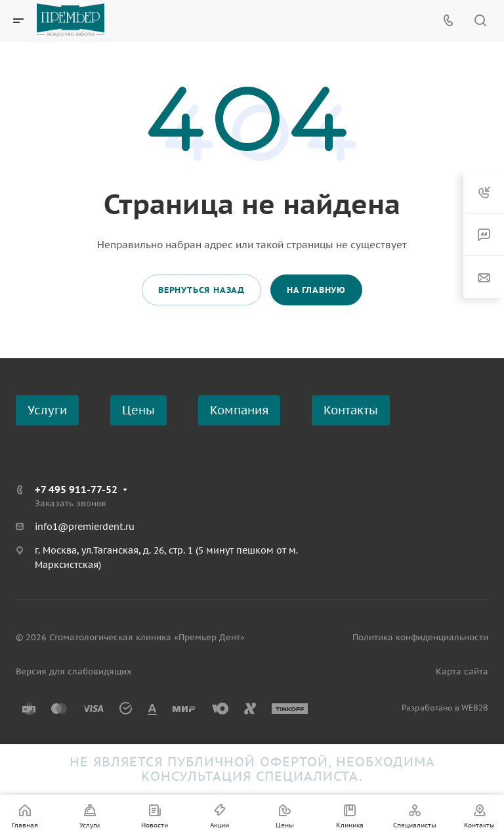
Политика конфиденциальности (420, 637)
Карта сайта (462, 671)
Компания (239, 410)
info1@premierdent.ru (85, 527)
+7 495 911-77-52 (76, 490)
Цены (138, 410)
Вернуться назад (201, 290)
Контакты (351, 410)
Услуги (47, 410)
